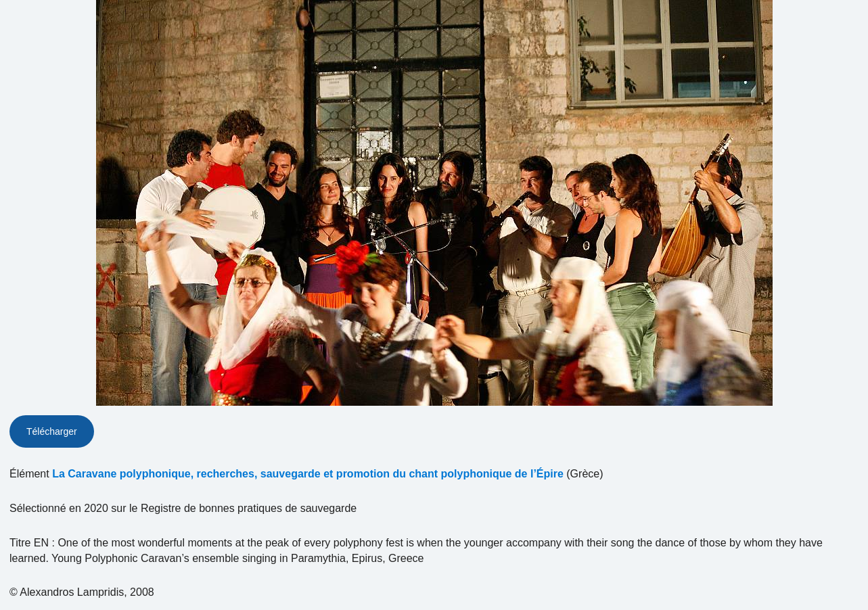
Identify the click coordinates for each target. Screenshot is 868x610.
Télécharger (52, 431)
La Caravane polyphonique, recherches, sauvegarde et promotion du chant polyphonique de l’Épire (308, 474)
